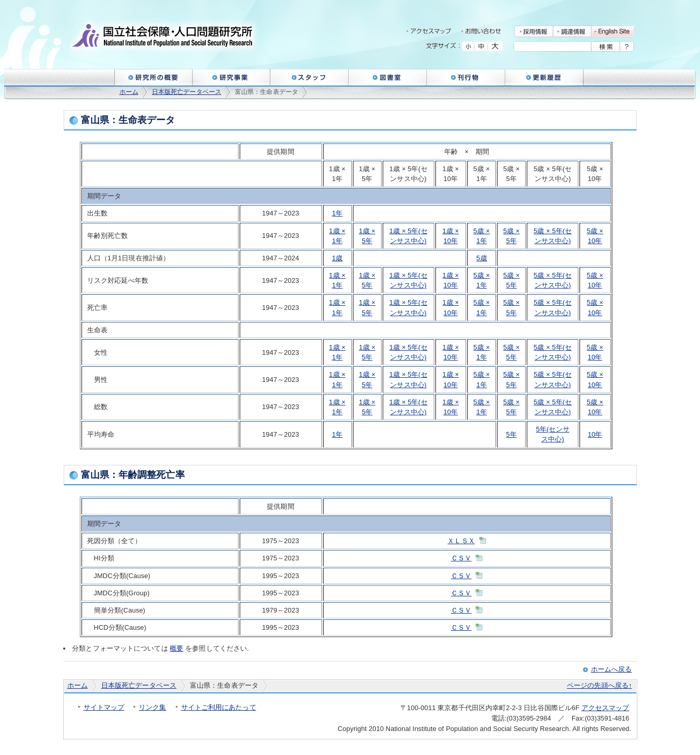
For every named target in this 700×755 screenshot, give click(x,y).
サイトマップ (104, 707)
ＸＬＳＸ (461, 541)
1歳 (337, 258)
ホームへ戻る (612, 669)
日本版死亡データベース (187, 92)
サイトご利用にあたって (219, 707)
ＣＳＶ (461, 558)
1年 (337, 213)
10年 (595, 434)
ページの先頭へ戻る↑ (599, 685)
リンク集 (152, 707)
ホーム (129, 92)
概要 (176, 648)
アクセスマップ (606, 708)
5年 (512, 434)
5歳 (481, 258)
